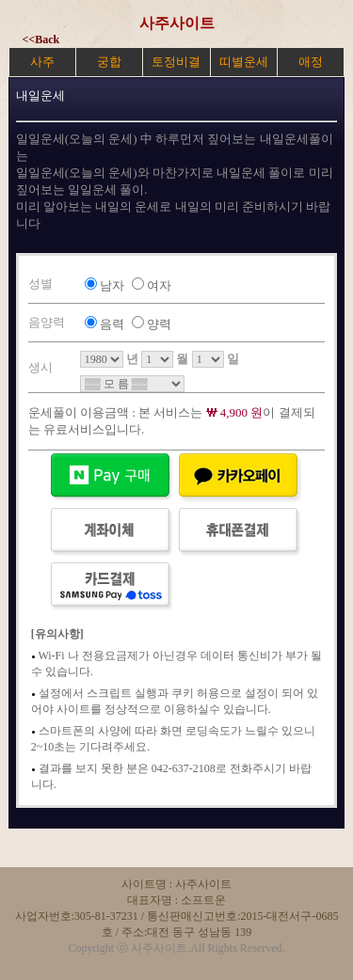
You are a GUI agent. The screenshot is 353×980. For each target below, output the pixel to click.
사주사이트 (177, 23)
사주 (42, 62)
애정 (311, 62)
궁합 (109, 62)
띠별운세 (244, 62)
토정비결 (176, 62)
